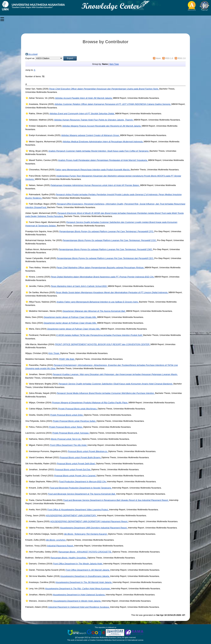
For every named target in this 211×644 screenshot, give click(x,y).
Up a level (33, 54)
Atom (158, 58)
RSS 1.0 (169, 58)
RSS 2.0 (182, 58)
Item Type (114, 64)
